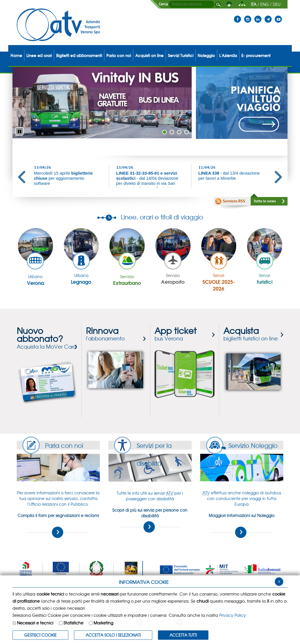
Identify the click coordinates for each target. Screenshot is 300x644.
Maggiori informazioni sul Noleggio (242, 525)
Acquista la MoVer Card (47, 339)
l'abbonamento (105, 334)
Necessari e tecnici (35, 623)
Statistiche (73, 623)
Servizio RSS (234, 201)
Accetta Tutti (183, 635)
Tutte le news (265, 201)
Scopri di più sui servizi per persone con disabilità (150, 520)
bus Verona (176, 334)
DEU (277, 4)
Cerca (163, 4)
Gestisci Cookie (40, 635)
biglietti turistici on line (251, 334)
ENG (265, 4)
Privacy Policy (233, 615)
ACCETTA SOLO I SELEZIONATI (113, 635)
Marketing (103, 623)
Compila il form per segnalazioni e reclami (58, 525)
